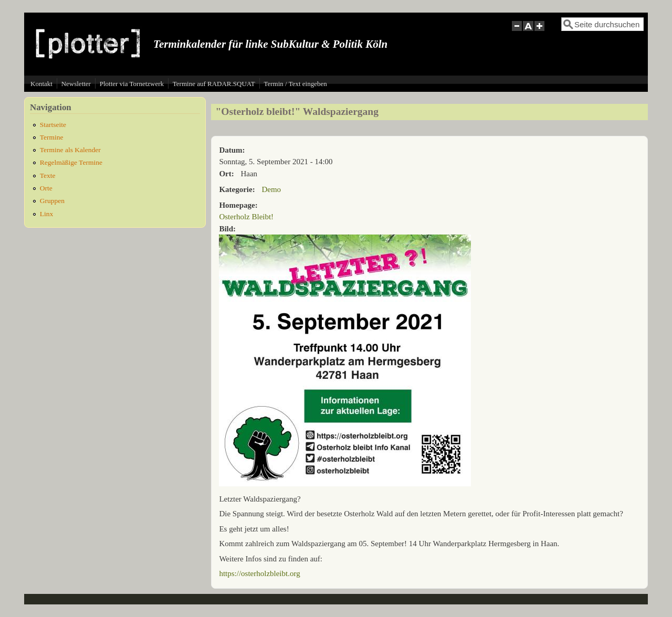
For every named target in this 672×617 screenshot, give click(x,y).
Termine (52, 137)
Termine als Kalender (70, 150)
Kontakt (41, 84)
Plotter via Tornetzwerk (132, 84)
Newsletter (76, 84)
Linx (47, 214)
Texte (48, 175)
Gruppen (52, 201)
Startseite (53, 125)
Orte (46, 188)
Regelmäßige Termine (71, 162)
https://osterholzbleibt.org (259, 573)
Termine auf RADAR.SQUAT (214, 84)
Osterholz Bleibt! (246, 217)
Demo (271, 189)
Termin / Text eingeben (295, 84)
